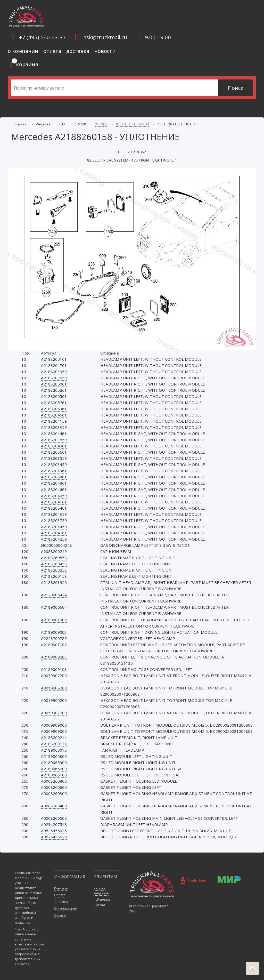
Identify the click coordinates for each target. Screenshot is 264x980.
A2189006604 (54, 607)
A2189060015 (54, 750)
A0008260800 (54, 781)
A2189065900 (54, 762)
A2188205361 (54, 409)
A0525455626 (54, 837)
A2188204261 (54, 533)
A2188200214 (54, 737)
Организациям (66, 908)
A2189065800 (54, 756)
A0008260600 (54, 787)
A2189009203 (54, 657)
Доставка (61, 902)
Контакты (61, 888)
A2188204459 (54, 527)
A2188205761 (54, 403)
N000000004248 (56, 545)
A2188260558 (54, 558)
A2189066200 (54, 769)
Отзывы (60, 915)
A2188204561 (54, 415)
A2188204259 (54, 539)
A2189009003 (54, 632)
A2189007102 (54, 645)
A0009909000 (54, 725)
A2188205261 (54, 390)
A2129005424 (54, 595)
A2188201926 (54, 582)
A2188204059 (54, 496)
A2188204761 (54, 365)
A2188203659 (54, 378)
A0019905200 (54, 688)
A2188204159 (54, 421)
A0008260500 (54, 818)
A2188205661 (54, 452)
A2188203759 (54, 520)
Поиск (236, 88)
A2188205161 (54, 359)
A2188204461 (54, 433)
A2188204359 (54, 514)
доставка (78, 51)
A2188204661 (54, 489)
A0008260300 (54, 793)
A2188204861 (54, 483)
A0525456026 (54, 831)
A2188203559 (54, 458)
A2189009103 (54, 669)
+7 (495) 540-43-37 (42, 37)
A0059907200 (54, 676)
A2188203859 (54, 440)
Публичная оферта (102, 902)
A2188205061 (54, 384)
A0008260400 (54, 806)
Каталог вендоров (101, 891)
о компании (23, 51)
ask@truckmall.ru (105, 37)
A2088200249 (54, 551)
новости (105, 51)
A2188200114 (54, 744)
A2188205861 (54, 477)
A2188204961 (54, 446)
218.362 (101, 124)
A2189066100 (54, 775)
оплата (52, 51)
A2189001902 (54, 620)
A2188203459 (54, 464)
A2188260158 (54, 576)
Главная (20, 124)
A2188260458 (54, 564)
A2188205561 (54, 396)
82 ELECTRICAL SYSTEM (132, 124)
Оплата (60, 895)
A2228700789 (54, 638)
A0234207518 (54, 824)
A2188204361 (54, 471)
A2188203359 (54, 427)
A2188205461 (54, 508)
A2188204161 (54, 502)
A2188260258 (54, 570)
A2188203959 (54, 372)
